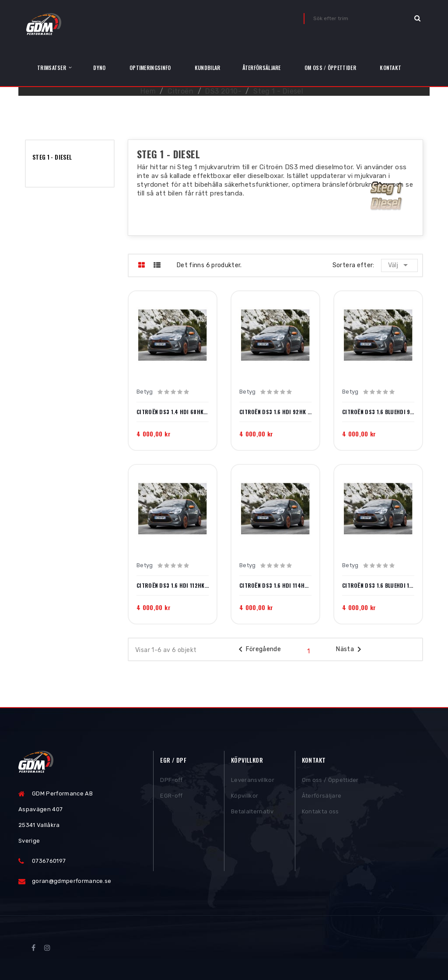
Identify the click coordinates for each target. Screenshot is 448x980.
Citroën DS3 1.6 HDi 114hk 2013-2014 (275, 586)
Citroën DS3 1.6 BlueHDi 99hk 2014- (378, 412)
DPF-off (171, 781)
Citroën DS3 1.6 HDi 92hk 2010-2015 (275, 412)
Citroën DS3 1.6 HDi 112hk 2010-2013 (173, 586)
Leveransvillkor (253, 781)
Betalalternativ (252, 813)
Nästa (350, 649)
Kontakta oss (320, 813)
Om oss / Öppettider (330, 781)
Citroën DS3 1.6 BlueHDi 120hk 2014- (378, 586)
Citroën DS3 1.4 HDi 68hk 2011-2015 (173, 412)
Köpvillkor (245, 797)
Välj (400, 265)
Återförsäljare (322, 797)
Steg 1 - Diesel (52, 157)
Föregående (258, 649)
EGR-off (171, 797)
